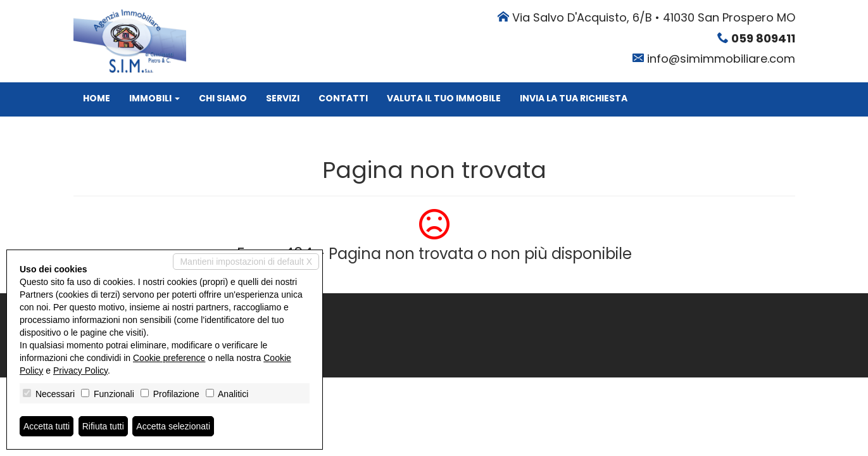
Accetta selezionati (173, 426)
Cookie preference (169, 358)
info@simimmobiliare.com (721, 59)
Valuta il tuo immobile (444, 98)
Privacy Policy (80, 370)
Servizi (283, 98)
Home (97, 98)
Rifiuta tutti (103, 426)
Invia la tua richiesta (574, 98)
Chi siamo (223, 98)
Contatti (343, 98)
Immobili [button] (154, 98)
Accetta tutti (47, 426)
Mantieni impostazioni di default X (246, 262)
